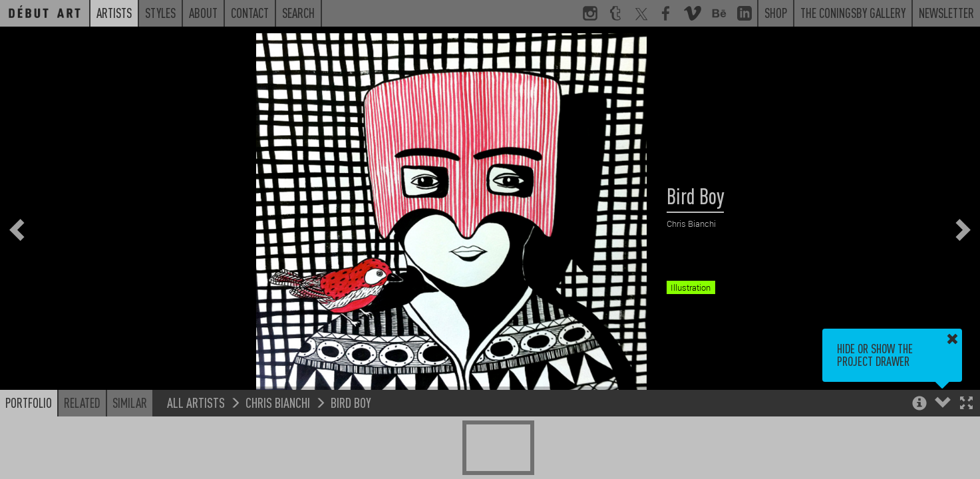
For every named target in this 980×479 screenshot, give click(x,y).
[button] (966, 404)
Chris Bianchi (278, 402)
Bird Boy (351, 402)
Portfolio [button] (29, 402)
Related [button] (82, 402)
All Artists (196, 402)
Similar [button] (130, 402)
